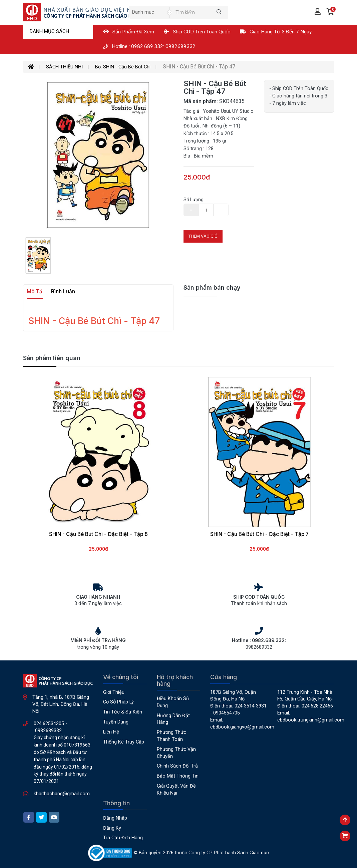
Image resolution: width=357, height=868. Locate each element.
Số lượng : (195, 200)
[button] (330, 12)
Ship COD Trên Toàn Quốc (197, 32)
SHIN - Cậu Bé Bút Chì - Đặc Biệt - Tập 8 (98, 534)
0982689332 (48, 731)
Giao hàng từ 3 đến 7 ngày (276, 32)
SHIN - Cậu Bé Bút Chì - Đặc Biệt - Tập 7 (259, 534)
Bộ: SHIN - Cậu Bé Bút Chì (123, 67)
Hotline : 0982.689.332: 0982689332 (149, 46)
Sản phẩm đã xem (129, 32)
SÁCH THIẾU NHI (64, 67)
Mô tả (35, 292)
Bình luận (63, 292)
